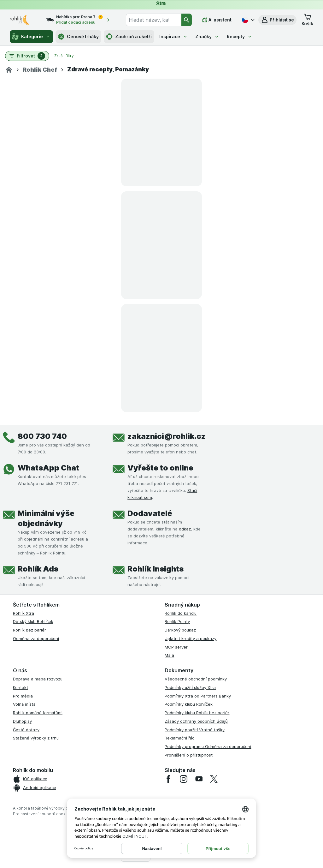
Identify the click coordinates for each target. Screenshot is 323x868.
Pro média (23, 696)
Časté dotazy (26, 730)
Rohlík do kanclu (181, 613)
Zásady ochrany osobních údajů (196, 721)
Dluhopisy (22, 721)
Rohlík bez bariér (29, 630)
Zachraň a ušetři (129, 37)
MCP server (176, 647)
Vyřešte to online (160, 468)
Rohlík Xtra (23, 613)
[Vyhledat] (187, 20)
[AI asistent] (217, 20)
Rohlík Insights (156, 569)
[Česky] (248, 20)
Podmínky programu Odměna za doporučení (208, 746)
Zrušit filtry (64, 56)
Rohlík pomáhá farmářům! (38, 713)
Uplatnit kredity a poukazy (191, 638)
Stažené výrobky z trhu (36, 738)
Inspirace (173, 36)
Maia (169, 655)
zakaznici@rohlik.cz (167, 436)
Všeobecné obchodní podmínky (196, 679)
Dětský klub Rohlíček (33, 621)
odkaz (185, 529)
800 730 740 (42, 436)
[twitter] (214, 779)
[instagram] (184, 779)
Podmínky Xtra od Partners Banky (198, 696)
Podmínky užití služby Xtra (190, 687)
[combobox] (154, 20)
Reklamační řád (180, 738)
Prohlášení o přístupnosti (189, 755)
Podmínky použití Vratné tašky (195, 730)
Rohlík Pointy (177, 621)
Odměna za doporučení (36, 638)
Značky (207, 36)
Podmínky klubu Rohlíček (189, 704)
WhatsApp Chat (48, 468)
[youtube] (199, 779)
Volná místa (24, 704)
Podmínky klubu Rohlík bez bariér (197, 713)
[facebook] (168, 779)
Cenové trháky (78, 37)
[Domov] (9, 70)
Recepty (240, 36)
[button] (277, 20)
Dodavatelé (150, 513)
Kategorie (31, 37)
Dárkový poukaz (180, 630)
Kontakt (21, 687)
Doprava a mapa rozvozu (38, 679)
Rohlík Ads (38, 569)
